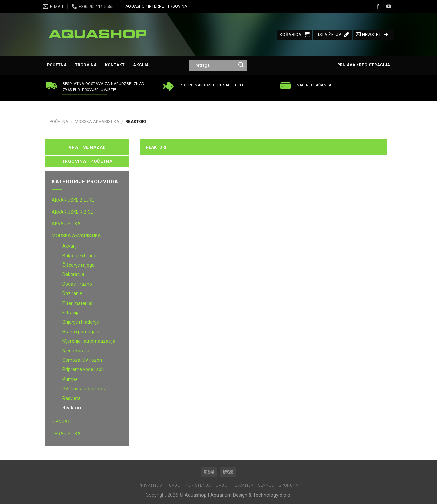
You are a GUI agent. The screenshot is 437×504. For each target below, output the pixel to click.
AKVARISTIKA (66, 224)
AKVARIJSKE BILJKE (73, 200)
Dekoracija (73, 274)
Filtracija (71, 313)
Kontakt (115, 65)
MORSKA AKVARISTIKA (97, 122)
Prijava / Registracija (364, 65)
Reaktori (72, 408)
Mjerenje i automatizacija (89, 341)
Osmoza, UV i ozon (82, 360)
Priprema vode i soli (83, 369)
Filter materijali (78, 303)
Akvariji (70, 246)
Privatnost (151, 485)
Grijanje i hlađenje (81, 322)
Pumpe (70, 379)
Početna (57, 65)
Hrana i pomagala (81, 332)
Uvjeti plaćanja (235, 485)
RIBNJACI (62, 422)
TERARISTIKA (66, 434)
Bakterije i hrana (79, 256)
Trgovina (86, 65)
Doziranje (72, 293)
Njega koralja (76, 351)
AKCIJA (141, 65)
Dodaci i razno (77, 284)
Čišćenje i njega (78, 265)
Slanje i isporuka (278, 485)
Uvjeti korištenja (190, 485)
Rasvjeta (71, 398)
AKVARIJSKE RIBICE (72, 212)
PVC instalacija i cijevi (84, 389)
